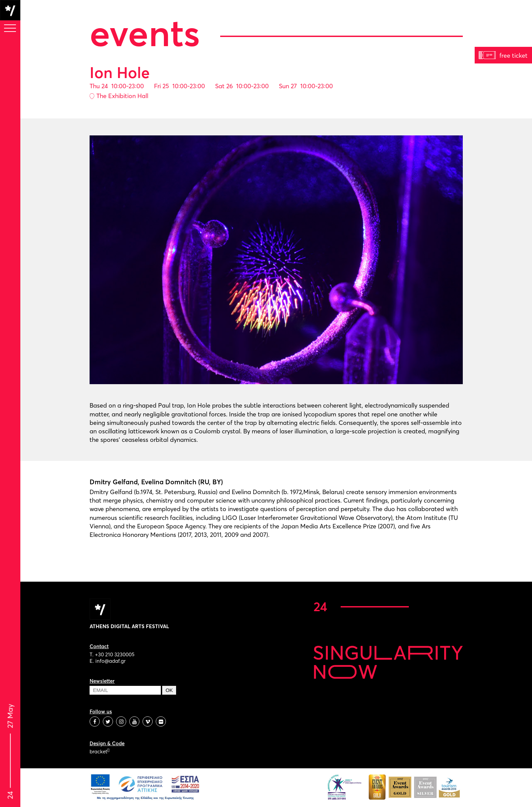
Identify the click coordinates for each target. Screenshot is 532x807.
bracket (99, 752)
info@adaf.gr (110, 661)
